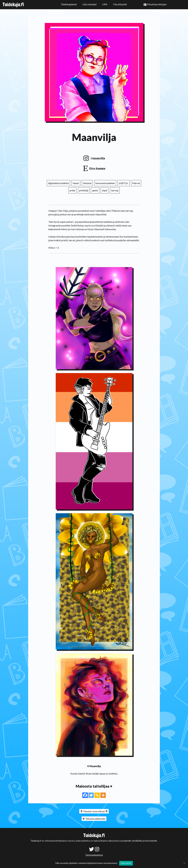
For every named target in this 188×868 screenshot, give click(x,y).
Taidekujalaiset (69, 4)
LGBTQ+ (124, 183)
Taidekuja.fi (13, 4)
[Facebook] (85, 795)
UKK (105, 4)
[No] (184, 863)
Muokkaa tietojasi (157, 4)
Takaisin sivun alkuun (94, 811)
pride (72, 190)
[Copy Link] (97, 795)
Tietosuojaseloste (94, 855)
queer (95, 190)
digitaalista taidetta (58, 183)
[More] (103, 795)
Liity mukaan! (90, 4)
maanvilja (99, 158)
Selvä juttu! (126, 863)
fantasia (87, 183)
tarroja (115, 190)
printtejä (84, 190)
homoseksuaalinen (105, 183)
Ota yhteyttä (120, 4)
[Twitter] (91, 795)
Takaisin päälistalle (94, 819)
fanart (76, 183)
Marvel (136, 183)
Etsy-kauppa (97, 168)
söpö (105, 190)
